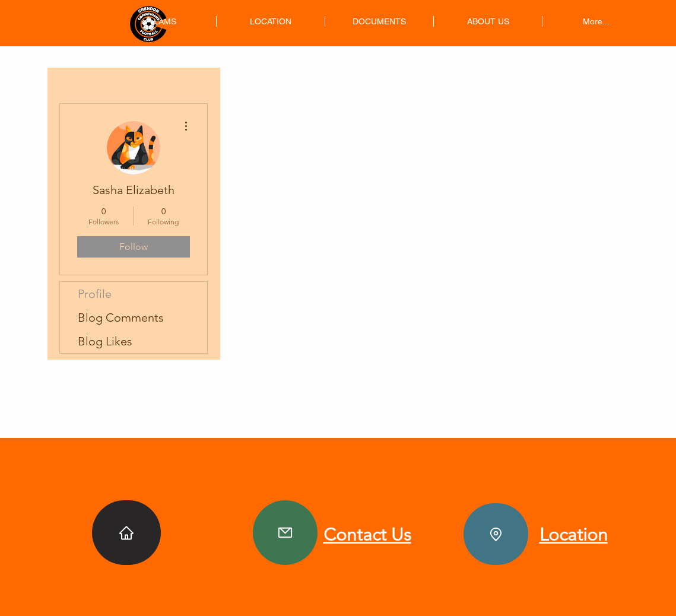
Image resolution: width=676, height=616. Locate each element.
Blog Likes (105, 341)
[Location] (496, 534)
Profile (95, 294)
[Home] (126, 533)
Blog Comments (121, 317)
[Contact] (285, 533)
